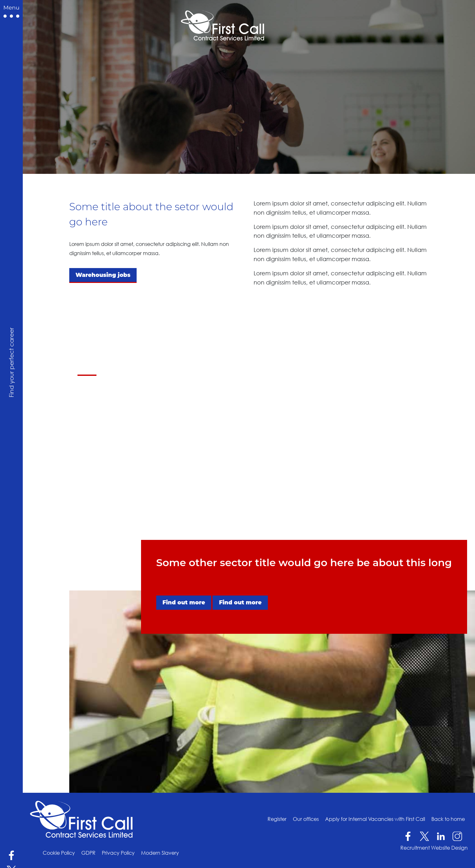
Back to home (448, 819)
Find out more (184, 602)
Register (277, 819)
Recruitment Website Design (434, 848)
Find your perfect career (11, 362)
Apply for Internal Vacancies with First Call (375, 819)
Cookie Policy (59, 853)
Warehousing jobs (103, 275)
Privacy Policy (118, 853)
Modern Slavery (160, 853)
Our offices (306, 819)
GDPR (88, 853)
